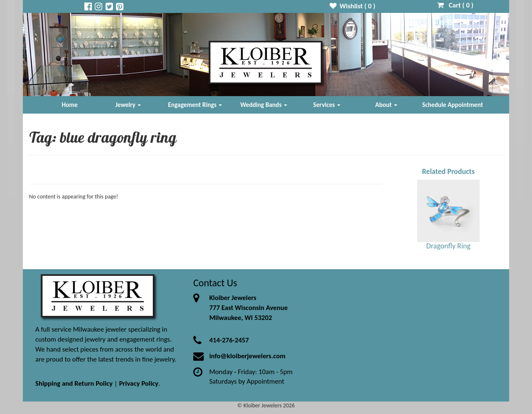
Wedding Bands (264, 105)
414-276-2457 (229, 340)
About (386, 105)
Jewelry (128, 105)
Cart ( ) (455, 5)
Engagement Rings (195, 105)
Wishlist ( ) (353, 6)
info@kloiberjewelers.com (247, 356)
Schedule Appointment (453, 105)
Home (70, 105)
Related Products (448, 171)
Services (327, 105)
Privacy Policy (139, 383)
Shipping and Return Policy (74, 383)
